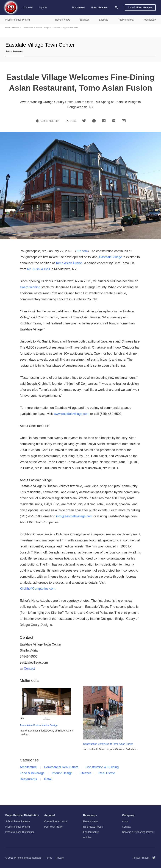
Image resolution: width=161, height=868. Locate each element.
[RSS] (68, 121)
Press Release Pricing (18, 827)
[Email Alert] (38, 121)
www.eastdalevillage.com (72, 414)
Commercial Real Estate (61, 767)
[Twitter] (84, 121)
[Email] (124, 121)
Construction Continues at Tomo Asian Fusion (108, 744)
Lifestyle (86, 773)
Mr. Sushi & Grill (39, 269)
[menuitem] (117, 8)
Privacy (60, 858)
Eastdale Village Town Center (65, 28)
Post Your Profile (54, 827)
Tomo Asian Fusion (69, 263)
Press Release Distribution (20, 832)
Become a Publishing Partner (138, 832)
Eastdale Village (111, 257)
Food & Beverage (32, 773)
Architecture (28, 767)
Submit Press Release (140, 7)
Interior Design (43, 28)
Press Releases (12, 28)
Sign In (43, 7)
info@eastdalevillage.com (74, 516)
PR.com (82, 251)
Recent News (91, 821)
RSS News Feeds (93, 827)
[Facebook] (94, 121)
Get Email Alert (50, 121)
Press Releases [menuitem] (100, 7)
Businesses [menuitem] (79, 7)
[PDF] (114, 121)
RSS (73, 121)
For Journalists (91, 832)
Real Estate (28, 28)
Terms (49, 858)
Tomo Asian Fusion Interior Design (39, 725)
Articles (87, 837)
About (125, 821)
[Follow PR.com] (152, 858)
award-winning (30, 287)
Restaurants (28, 779)
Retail (48, 779)
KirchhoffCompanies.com (38, 589)
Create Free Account (56, 821)
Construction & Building (102, 767)
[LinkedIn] (104, 121)
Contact (27, 669)
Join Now (27, 7)
